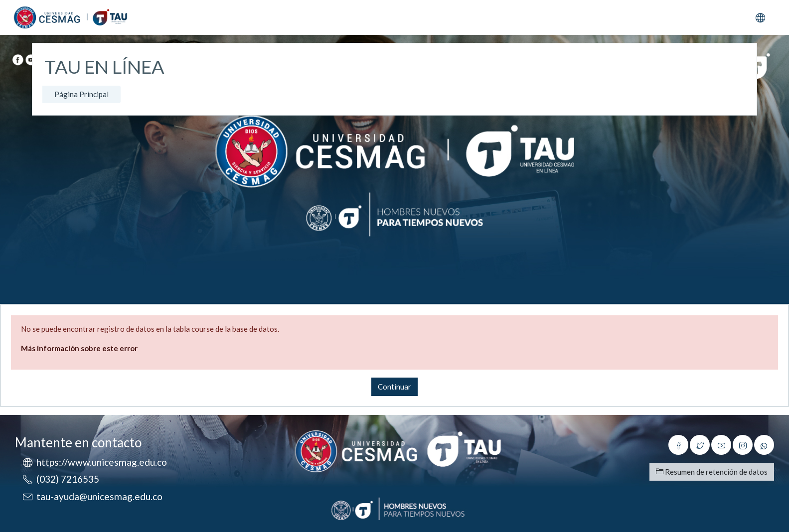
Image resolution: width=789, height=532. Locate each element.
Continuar (394, 387)
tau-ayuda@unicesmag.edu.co (99, 496)
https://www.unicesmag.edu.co (102, 462)
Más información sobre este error (79, 348)
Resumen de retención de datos (712, 472)
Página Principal (81, 94)
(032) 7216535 (68, 479)
